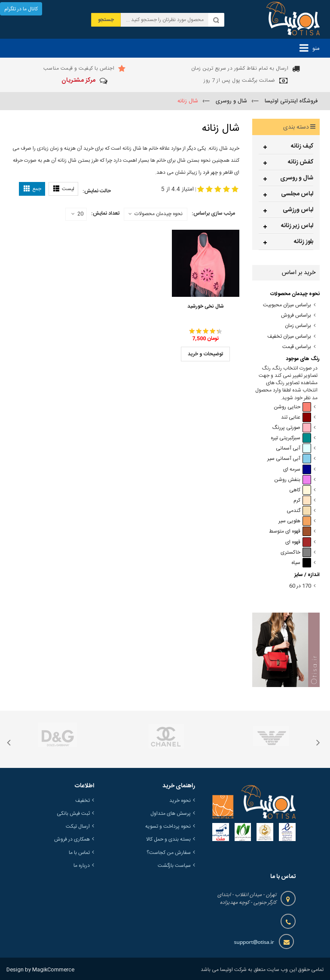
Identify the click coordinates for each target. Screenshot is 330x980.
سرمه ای (297, 470)
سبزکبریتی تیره (291, 438)
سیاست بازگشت (174, 866)
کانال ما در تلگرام (21, 9)
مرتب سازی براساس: (213, 213)
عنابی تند (296, 418)
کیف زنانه (302, 146)
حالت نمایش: (97, 191)
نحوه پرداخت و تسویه (168, 826)
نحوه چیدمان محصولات (159, 214)
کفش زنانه (301, 162)
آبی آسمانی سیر (289, 459)
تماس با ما (79, 853)
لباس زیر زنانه (297, 226)
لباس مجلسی (297, 194)
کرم (302, 501)
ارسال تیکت (78, 826)
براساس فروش (296, 316)
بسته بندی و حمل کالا (168, 839)
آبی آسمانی (293, 448)
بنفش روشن (293, 480)
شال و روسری (297, 178)
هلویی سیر (295, 521)
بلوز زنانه (304, 242)
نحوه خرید (180, 801)
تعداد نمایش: (105, 213)
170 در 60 (300, 586)
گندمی (299, 511)
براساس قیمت (297, 347)
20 (77, 214)
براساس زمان (298, 326)
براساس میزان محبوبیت (287, 305)
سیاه (301, 563)
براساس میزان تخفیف (289, 337)
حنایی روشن (292, 407)
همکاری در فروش (72, 839)
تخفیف (82, 801)
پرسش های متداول (171, 814)
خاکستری (296, 553)
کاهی (300, 490)
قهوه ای (298, 542)
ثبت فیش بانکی (73, 814)
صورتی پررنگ (292, 428)
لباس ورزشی (298, 210)
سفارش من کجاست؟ (169, 853)
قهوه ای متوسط (290, 532)
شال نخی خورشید (206, 306)
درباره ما (82, 866)
